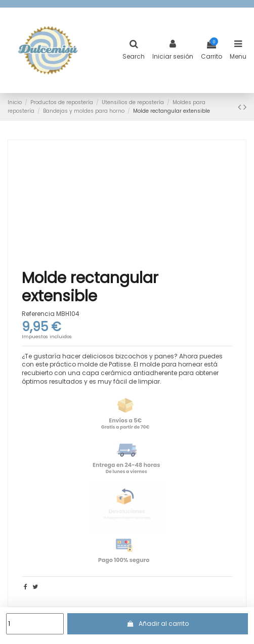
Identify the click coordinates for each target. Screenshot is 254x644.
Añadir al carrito (158, 624)
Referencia (38, 314)
